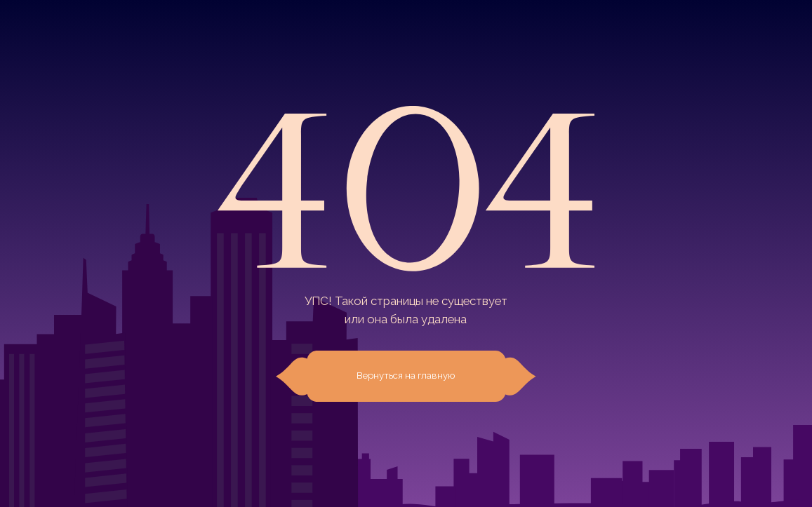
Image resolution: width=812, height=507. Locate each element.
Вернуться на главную (406, 376)
